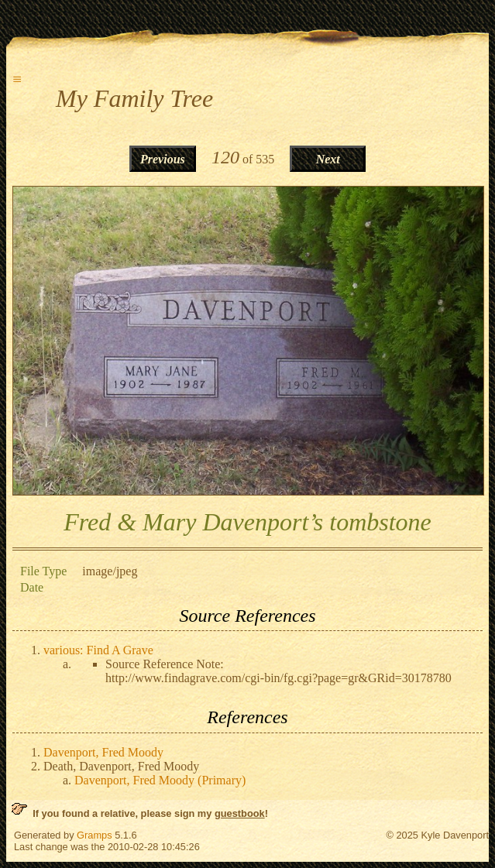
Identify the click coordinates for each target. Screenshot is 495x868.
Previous (163, 159)
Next (328, 159)
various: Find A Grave (98, 650)
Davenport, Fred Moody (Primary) (160, 780)
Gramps (95, 835)
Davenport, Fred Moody (103, 752)
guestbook (240, 813)
